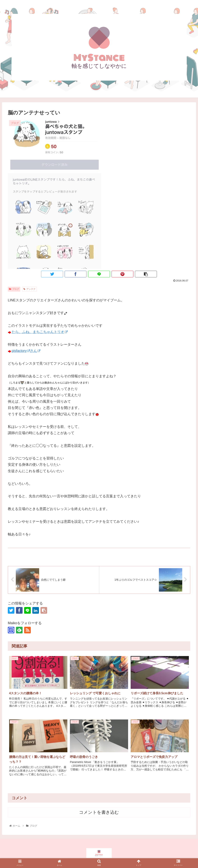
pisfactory (21, 351)
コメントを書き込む (99, 812)
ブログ (14, 289)
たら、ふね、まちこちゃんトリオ (40, 332)
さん (35, 351)
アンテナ (29, 289)
